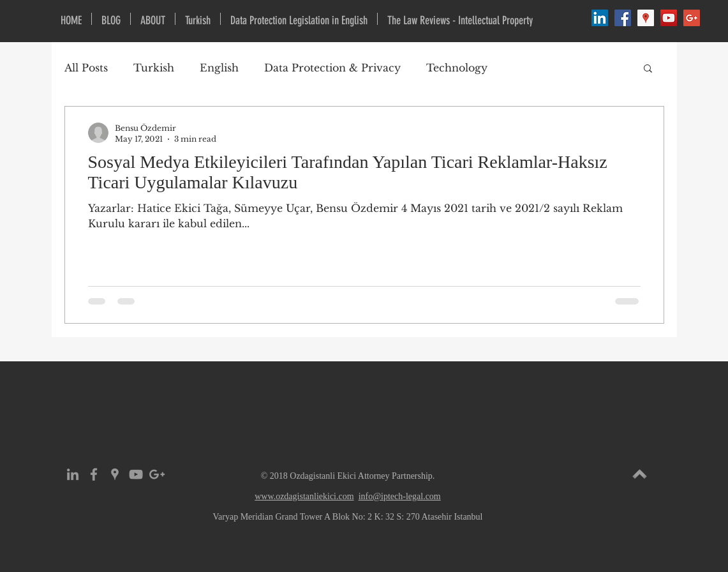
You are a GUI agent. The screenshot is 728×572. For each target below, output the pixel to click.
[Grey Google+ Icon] (157, 474)
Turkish (154, 68)
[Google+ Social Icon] (692, 18)
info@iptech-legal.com (400, 496)
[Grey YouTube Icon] (136, 474)
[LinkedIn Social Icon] (600, 18)
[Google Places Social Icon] (646, 18)
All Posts (86, 68)
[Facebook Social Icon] (623, 18)
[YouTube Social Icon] (669, 18)
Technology (457, 68)
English (219, 68)
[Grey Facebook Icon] (94, 474)
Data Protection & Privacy (332, 68)
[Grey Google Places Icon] (115, 474)
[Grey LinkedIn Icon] (73, 474)
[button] (648, 69)
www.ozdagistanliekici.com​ (304, 496)
